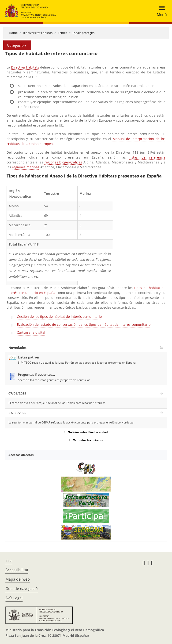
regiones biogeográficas (63, 162)
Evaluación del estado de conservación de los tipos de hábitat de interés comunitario (84, 324)
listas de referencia (148, 157)
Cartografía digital (31, 332)
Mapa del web (18, 579)
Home (13, 33)
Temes (62, 33)
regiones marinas (26, 167)
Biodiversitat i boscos (38, 33)
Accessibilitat (17, 570)
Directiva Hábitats (25, 67)
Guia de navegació (22, 589)
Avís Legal (14, 598)
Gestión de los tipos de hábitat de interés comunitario (59, 317)
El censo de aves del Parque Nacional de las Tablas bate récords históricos (57, 403)
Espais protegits (83, 33)
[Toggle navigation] (160, 11)
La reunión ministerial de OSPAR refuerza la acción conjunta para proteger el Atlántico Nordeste (71, 422)
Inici (9, 561)
